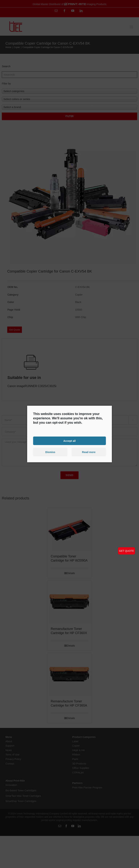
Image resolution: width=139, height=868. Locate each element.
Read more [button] (89, 452)
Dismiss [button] (50, 452)
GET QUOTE (127, 551)
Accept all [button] (69, 441)
